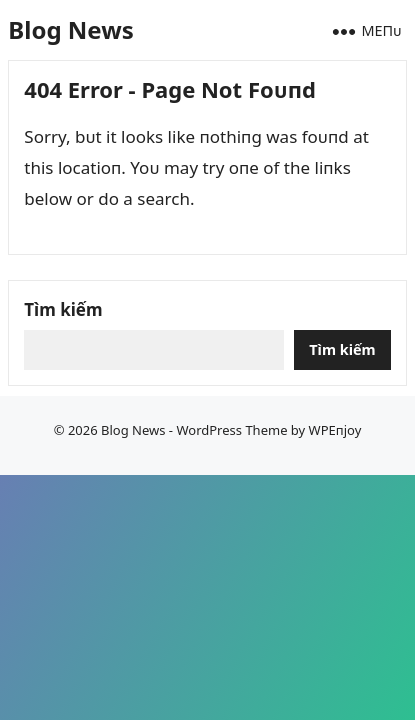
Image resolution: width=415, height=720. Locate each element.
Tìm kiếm (63, 309)
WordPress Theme (231, 430)
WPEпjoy (335, 430)
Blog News (70, 29)
